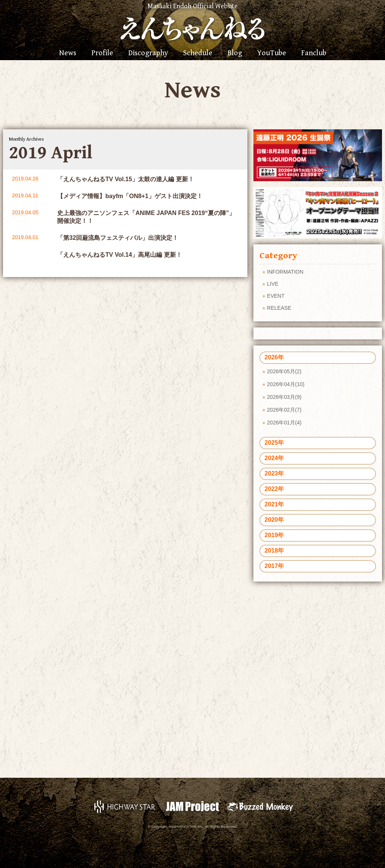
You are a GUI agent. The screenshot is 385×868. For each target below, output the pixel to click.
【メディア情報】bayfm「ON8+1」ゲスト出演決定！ (130, 196)
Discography (148, 53)
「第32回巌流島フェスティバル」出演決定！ (118, 238)
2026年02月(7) (284, 410)
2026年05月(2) (284, 371)
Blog (235, 53)
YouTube (272, 53)
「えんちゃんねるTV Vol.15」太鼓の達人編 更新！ (125, 179)
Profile (102, 53)
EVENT (276, 296)
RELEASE (279, 308)
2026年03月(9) (284, 397)
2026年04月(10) (286, 384)
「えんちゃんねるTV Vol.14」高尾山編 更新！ (119, 255)
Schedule (198, 53)
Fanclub (314, 53)
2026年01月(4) (284, 423)
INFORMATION (285, 272)
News (68, 53)
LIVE (273, 284)
